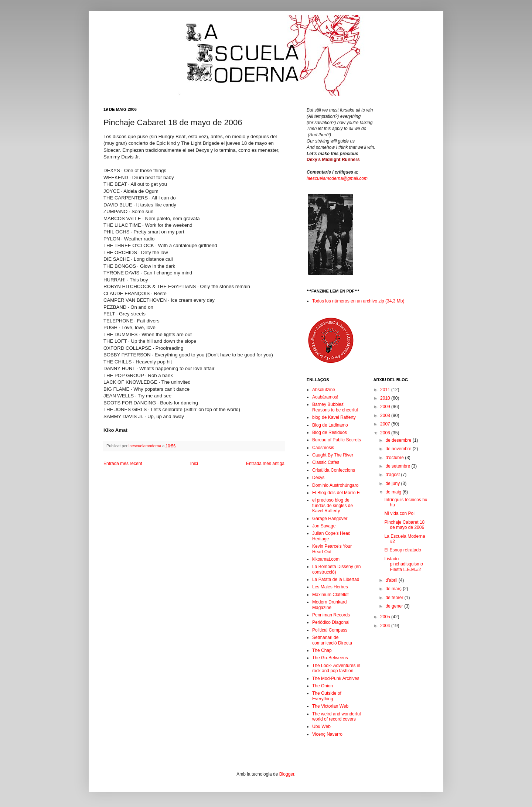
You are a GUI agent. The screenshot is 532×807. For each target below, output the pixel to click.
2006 (386, 433)
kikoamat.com (326, 559)
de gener (395, 606)
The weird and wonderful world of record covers (336, 717)
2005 (386, 617)
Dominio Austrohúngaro (335, 485)
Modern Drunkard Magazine (329, 605)
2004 (386, 626)
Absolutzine (324, 390)
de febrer (395, 598)
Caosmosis (323, 448)
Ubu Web (321, 726)
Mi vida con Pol (399, 513)
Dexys (318, 478)
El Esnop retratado (403, 550)
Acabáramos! (325, 397)
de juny (393, 483)
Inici (194, 464)
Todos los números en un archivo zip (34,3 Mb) (358, 301)
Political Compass (330, 630)
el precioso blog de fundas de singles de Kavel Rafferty (332, 505)
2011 (386, 390)
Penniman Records (331, 615)
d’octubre (395, 458)
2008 (386, 416)
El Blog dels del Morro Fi (336, 493)
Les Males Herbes (330, 587)
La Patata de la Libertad (336, 579)
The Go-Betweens (330, 658)
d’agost (393, 475)
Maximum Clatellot (330, 595)
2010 (386, 398)
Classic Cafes (326, 462)
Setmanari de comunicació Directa (332, 640)
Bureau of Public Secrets (337, 440)
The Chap (322, 650)
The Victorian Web (330, 706)
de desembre (399, 440)
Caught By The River (333, 455)
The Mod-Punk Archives (336, 678)
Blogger (287, 774)
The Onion (323, 686)
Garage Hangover (330, 519)
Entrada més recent (123, 464)
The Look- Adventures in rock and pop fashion (336, 668)
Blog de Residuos (330, 432)
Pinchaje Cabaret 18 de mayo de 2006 (404, 525)
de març (394, 589)
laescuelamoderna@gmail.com (337, 178)
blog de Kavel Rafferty (334, 417)
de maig (394, 492)
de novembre (399, 449)
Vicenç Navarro (327, 734)
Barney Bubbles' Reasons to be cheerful (335, 407)
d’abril (392, 580)
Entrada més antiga (265, 464)
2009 (386, 407)
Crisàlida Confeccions (334, 470)
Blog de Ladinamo (330, 425)
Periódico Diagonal (331, 622)
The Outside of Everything (327, 696)
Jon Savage (324, 526)
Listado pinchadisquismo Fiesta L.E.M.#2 (403, 564)
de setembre (398, 466)
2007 (386, 424)
